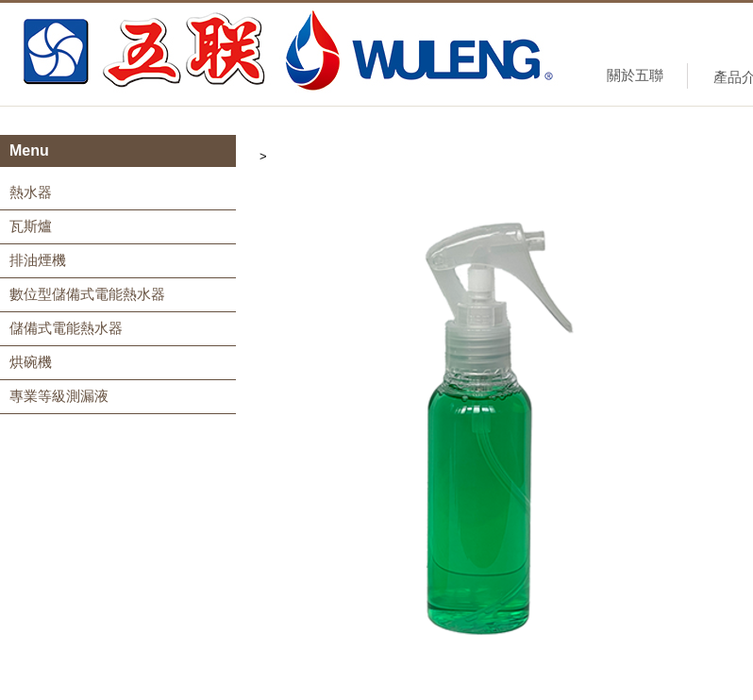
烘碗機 (31, 362)
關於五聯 (635, 75)
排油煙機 (38, 260)
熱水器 (31, 192)
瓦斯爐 (31, 226)
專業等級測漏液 (59, 396)
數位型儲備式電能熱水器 (87, 294)
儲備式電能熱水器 (66, 328)
